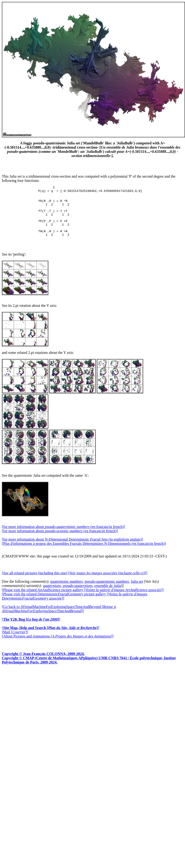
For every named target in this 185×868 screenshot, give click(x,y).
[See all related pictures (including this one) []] (75, 581)
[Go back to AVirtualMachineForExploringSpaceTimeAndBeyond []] (59, 617)
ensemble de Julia (108, 593)
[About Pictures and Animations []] (58, 644)
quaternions (52, 593)
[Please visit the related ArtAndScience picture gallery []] (83, 598)
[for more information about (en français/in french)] (63, 534)
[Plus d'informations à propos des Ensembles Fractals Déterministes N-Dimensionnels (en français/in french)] (84, 551)
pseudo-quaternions (78, 593)
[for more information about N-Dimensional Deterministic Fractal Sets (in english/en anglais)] (72, 547)
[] (31, 627)
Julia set (137, 589)
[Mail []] (15, 640)
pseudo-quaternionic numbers (107, 589)
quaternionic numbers (66, 589)
